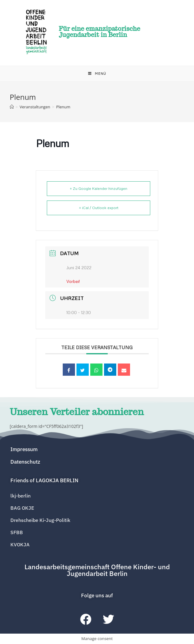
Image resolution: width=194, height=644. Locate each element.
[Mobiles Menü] (97, 74)
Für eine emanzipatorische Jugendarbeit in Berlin (99, 32)
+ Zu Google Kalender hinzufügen (99, 188)
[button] (44, 481)
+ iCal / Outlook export (99, 208)
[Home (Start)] (12, 107)
